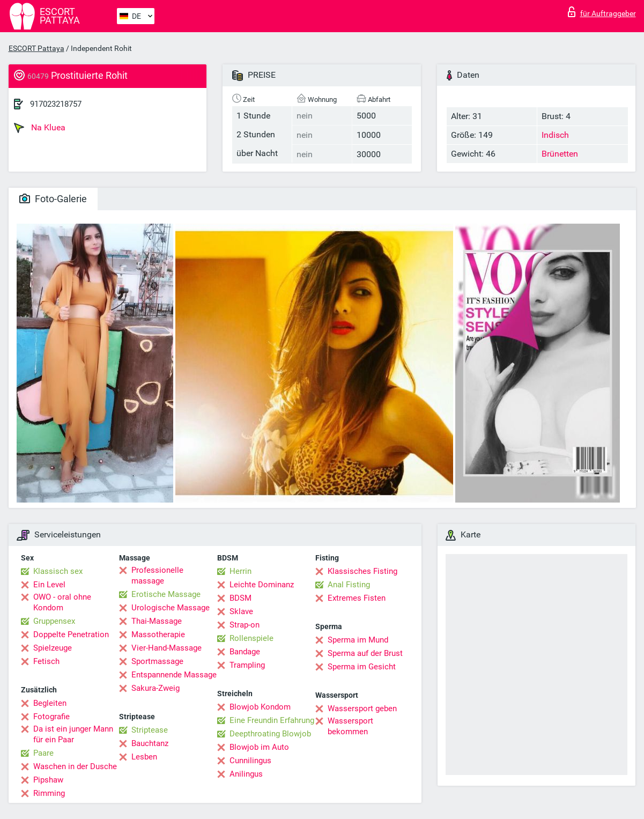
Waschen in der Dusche (75, 766)
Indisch (555, 135)
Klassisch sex (58, 571)
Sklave (241, 611)
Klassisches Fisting (362, 571)
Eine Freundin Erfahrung (272, 720)
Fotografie (51, 717)
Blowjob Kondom (260, 707)
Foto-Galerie (53, 199)
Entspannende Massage (174, 675)
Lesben (144, 757)
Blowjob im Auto (259, 747)
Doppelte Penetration (71, 634)
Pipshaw (48, 780)
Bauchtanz (150, 743)
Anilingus (246, 774)
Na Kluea (40, 128)
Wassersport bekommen (350, 726)
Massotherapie (158, 634)
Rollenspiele (251, 638)
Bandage (245, 652)
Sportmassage (157, 661)
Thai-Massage (157, 621)
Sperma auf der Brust (365, 653)
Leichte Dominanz (262, 585)
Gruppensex (54, 621)
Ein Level (49, 585)
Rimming (49, 793)
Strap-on (245, 625)
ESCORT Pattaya (36, 48)
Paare (43, 753)
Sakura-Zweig (156, 688)
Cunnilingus (250, 761)
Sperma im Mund (358, 640)
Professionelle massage (157, 575)
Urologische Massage (171, 608)
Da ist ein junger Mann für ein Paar (73, 734)
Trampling (247, 665)
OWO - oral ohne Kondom (62, 602)
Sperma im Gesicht (362, 667)
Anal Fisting (349, 585)
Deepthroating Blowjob (270, 734)
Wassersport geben (362, 709)
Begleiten (50, 703)
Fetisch (46, 661)
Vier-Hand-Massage (166, 648)
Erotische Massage (166, 594)
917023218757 (56, 104)
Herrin (240, 571)
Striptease (150, 730)
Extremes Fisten (357, 598)
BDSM (240, 598)
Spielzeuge (53, 648)
